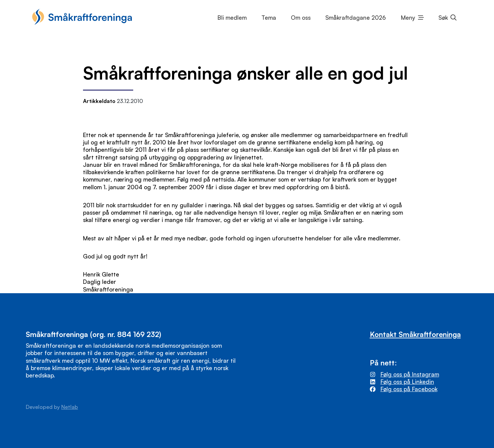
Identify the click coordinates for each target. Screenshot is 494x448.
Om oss (301, 18)
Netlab (70, 407)
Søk (443, 18)
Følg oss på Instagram (410, 374)
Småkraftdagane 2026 (356, 18)
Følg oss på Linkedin (407, 382)
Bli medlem (232, 18)
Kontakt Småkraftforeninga (415, 334)
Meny (408, 18)
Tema (269, 18)
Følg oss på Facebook (409, 389)
